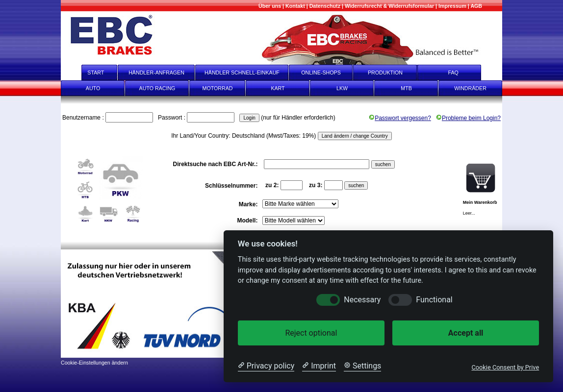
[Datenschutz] (325, 6)
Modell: (248, 220)
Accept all (466, 333)
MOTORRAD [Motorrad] (218, 88)
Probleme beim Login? (468, 118)
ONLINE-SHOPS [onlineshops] (321, 73)
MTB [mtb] (406, 88)
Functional (434, 300)
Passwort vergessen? (400, 118)
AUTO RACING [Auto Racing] (157, 88)
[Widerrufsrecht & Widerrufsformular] (389, 6)
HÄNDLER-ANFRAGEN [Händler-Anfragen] (156, 73)
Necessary (362, 300)
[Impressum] (452, 6)
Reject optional (311, 333)
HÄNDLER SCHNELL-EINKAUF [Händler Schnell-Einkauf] (242, 73)
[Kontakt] (295, 6)
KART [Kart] (278, 88)
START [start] (90, 73)
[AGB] (476, 6)
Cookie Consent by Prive (505, 367)
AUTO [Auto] (93, 88)
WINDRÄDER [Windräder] (470, 88)
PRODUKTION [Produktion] (385, 73)
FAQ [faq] (460, 73)
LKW (342, 88)
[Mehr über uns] (270, 6)
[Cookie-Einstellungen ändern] (94, 362)
